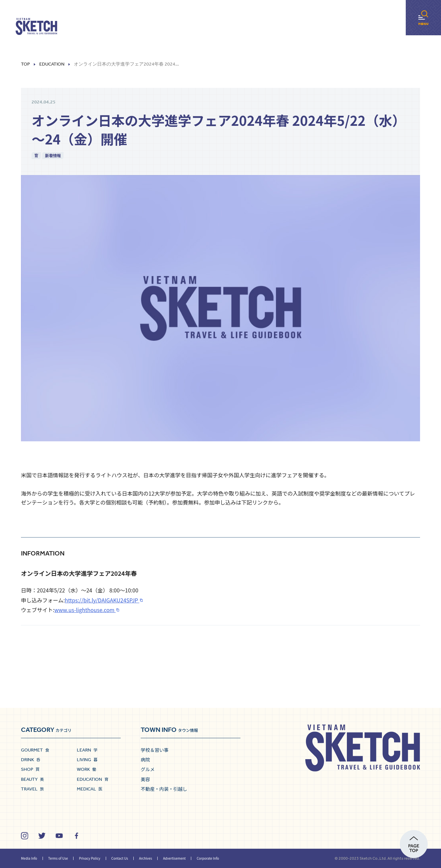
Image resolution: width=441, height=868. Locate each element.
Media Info (29, 858)
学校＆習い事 (155, 750)
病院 (145, 759)
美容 (145, 779)
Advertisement (174, 858)
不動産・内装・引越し (164, 789)
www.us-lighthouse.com (85, 610)
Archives (146, 858)
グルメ (148, 769)
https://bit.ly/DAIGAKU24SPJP (102, 600)
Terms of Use (58, 858)
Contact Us (120, 858)
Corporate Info (208, 858)
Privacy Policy (89, 858)
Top (25, 64)
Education (52, 64)
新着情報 (53, 156)
